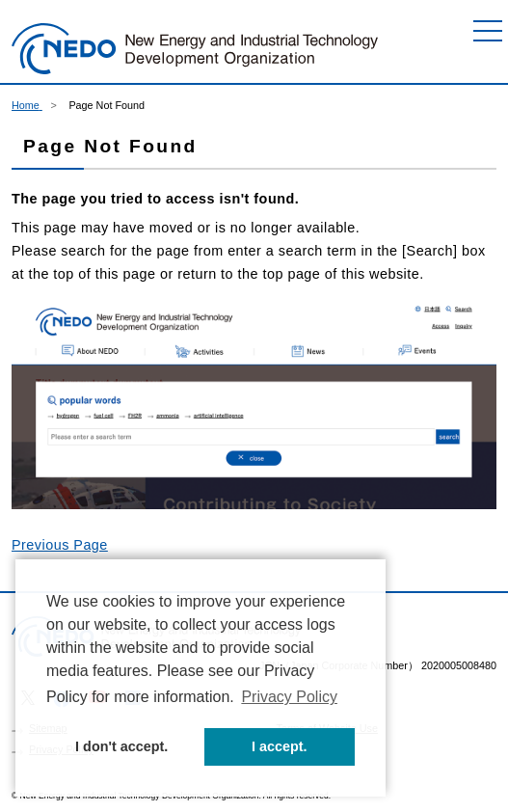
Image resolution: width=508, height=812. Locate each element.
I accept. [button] (280, 746)
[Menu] (488, 31)
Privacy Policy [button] (289, 697)
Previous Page (60, 545)
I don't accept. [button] (121, 746)
